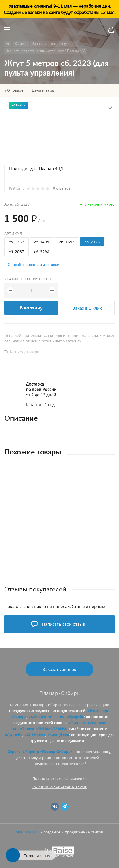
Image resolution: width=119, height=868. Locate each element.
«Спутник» (97, 723)
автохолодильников (70, 741)
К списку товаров (26, 352)
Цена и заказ (43, 90)
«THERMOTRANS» (51, 729)
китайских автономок (87, 729)
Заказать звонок (60, 669)
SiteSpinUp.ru (28, 832)
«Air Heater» (35, 735)
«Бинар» (19, 717)
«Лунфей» (75, 717)
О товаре (15, 90)
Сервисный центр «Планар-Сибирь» (40, 751)
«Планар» (77, 723)
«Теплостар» (98, 711)
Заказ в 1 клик (87, 308)
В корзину (31, 308)
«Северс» (56, 717)
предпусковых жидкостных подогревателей (47, 711)
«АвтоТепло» (23, 729)
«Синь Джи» (58, 735)
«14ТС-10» (37, 717)
